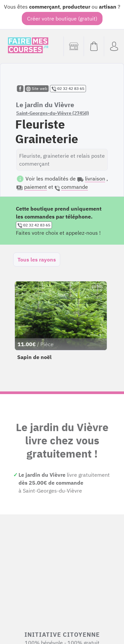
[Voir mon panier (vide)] (94, 46)
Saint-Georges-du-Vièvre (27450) (53, 113)
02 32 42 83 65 (68, 89)
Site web (37, 89)
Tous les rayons (37, 260)
